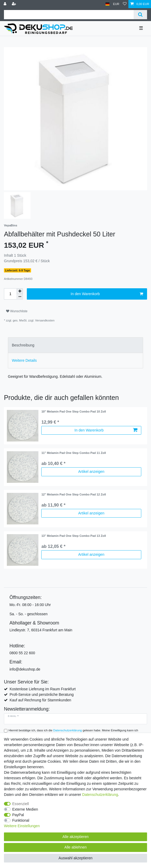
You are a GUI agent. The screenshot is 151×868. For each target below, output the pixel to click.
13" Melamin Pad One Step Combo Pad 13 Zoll (74, 536)
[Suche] (140, 15)
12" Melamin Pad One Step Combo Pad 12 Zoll (74, 494)
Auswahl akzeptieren (75, 858)
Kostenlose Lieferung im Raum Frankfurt (42, 689)
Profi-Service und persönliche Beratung (42, 695)
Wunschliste (17, 311)
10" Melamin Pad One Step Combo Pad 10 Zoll (74, 411)
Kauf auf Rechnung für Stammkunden (40, 700)
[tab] (75, 345)
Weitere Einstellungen (22, 826)
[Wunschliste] (125, 4)
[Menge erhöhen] (20, 291)
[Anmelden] (6, 4)
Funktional (21, 820)
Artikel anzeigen (91, 472)
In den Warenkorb (107, 294)
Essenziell (21, 804)
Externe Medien (25, 809)
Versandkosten (45, 320)
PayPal (18, 815)
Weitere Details (24, 360)
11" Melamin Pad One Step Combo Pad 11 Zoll (74, 453)
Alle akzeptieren (75, 837)
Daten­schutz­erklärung (100, 795)
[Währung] (116, 4)
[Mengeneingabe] (10, 294)
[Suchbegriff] (69, 15)
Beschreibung (23, 345)
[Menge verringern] (20, 297)
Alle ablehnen (76, 847)
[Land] (107, 4)
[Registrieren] (14, 4)
